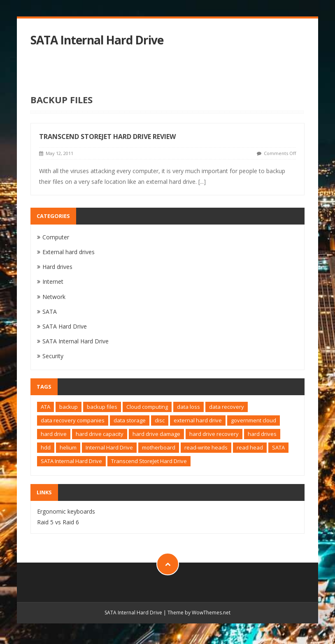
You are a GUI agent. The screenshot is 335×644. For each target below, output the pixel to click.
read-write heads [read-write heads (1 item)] (206, 447)
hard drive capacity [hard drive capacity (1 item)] (100, 434)
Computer (56, 237)
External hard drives (69, 252)
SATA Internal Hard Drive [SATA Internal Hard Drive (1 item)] (71, 461)
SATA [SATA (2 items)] (278, 447)
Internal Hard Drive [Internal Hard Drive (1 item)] (109, 447)
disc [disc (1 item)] (160, 420)
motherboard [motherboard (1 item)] (159, 447)
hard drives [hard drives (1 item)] (262, 434)
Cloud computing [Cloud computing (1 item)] (147, 407)
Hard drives (57, 267)
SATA (50, 312)
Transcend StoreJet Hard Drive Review (107, 137)
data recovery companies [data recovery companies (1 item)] (73, 420)
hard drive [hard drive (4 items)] (54, 434)
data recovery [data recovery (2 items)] (227, 407)
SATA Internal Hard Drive (97, 40)
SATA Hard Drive (65, 326)
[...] (202, 182)
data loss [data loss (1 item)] (188, 407)
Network (54, 297)
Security (53, 356)
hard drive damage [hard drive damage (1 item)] (156, 434)
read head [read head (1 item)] (250, 447)
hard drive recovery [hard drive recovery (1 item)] (214, 434)
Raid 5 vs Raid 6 (58, 522)
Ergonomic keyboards (66, 511)
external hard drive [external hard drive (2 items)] (198, 420)
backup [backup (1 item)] (69, 407)
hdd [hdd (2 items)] (46, 447)
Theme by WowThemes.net (199, 613)
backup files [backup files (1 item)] (102, 407)
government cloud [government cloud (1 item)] (254, 420)
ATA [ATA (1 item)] (45, 407)
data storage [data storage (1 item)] (130, 420)
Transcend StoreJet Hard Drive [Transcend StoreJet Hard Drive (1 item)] (149, 461)
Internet (53, 281)
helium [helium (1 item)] (68, 447)
